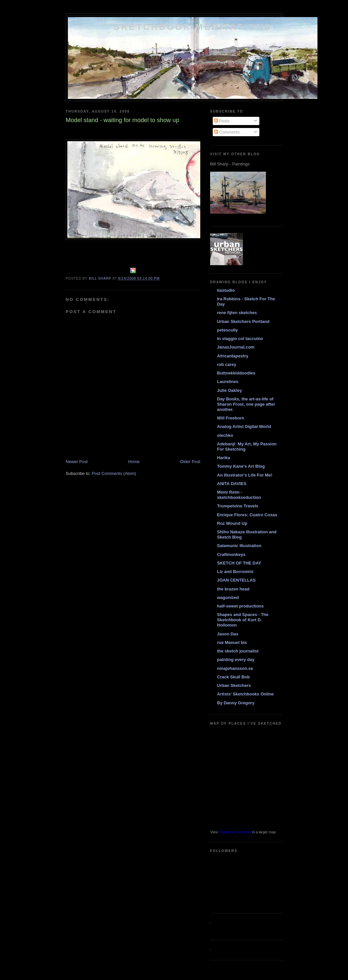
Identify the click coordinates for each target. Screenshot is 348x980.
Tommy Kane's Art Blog (241, 466)
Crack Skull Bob (233, 677)
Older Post (190, 462)
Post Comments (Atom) (114, 473)
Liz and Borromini (235, 572)
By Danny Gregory (236, 703)
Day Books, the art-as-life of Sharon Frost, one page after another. (246, 404)
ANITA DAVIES (232, 484)
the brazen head (233, 589)
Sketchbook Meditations (193, 27)
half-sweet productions (240, 606)
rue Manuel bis (232, 642)
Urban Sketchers (234, 685)
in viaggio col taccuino (240, 339)
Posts (222, 121)
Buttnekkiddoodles (236, 373)
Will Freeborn (231, 418)
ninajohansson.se (235, 668)
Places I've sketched (235, 832)
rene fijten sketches (237, 313)
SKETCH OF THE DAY (239, 563)
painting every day (236, 660)
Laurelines (228, 382)
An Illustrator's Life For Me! (245, 475)
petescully (228, 330)
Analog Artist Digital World (244, 426)
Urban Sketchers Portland (243, 321)
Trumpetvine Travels (238, 506)
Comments (227, 132)
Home (134, 462)
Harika (224, 458)
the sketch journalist (238, 651)
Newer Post (77, 462)
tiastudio (226, 290)
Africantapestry (233, 356)
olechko (225, 435)
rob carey (227, 364)
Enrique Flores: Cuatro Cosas (247, 515)
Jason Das (228, 634)
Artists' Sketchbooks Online (245, 694)
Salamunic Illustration (239, 546)
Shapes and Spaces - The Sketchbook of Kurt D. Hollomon (243, 620)
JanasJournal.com (236, 347)
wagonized (228, 597)
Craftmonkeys (231, 554)
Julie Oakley (229, 390)
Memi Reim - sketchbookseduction (239, 495)
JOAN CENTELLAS (236, 580)
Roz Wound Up (232, 523)
